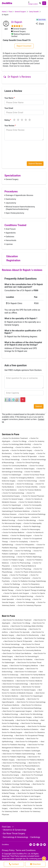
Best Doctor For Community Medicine (27, 650)
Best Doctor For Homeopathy (14, 699)
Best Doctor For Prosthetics (14, 778)
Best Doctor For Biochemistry (28, 635)
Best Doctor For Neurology (31, 723)
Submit (39, 406)
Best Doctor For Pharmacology (15, 763)
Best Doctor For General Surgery (24, 690)
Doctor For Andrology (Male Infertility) (17, 444)
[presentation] (24, 147)
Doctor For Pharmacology (21, 563)
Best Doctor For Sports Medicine (15, 799)
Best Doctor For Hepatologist (32, 696)
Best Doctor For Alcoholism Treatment (18, 620)
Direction (35, 864)
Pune (10, 12)
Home (4, 12)
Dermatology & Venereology (16, 837)
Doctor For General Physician (33, 496)
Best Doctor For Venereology (21, 808)
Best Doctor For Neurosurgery (14, 726)
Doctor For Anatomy (37, 441)
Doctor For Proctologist (19, 575)
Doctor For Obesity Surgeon (22, 536)
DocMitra (7, 3)
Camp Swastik (34, 12)
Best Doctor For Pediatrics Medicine (31, 760)
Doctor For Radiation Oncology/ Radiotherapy (29, 581)
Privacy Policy (8, 850)
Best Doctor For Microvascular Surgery (18, 717)
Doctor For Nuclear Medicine (14, 532)
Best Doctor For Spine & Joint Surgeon (26, 796)
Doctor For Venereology (26, 602)
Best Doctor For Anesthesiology (15, 629)
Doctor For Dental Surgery (25, 469)
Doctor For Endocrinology (28, 481)
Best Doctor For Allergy (22, 623)
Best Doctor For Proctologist (32, 775)
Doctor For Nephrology (32, 526)
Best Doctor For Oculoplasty (14, 739)
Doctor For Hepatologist (12, 505)
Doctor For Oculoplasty (20, 542)
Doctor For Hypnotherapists (14, 508)
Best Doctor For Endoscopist (26, 672)
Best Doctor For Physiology (25, 769)
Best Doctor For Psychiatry (24, 781)
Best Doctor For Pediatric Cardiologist (26, 751)
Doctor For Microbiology (27, 520)
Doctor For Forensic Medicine (30, 490)
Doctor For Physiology (23, 569)
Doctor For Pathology (23, 551)
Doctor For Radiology (12, 584)
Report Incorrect (24, 46)
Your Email (9, 108)
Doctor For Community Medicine (15, 466)
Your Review (10, 126)
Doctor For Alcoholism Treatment (16, 438)
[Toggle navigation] (44, 3)
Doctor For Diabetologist (12, 475)
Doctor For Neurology (11, 529)
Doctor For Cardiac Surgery (25, 453)
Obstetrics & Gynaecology (15, 830)
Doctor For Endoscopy (25, 484)
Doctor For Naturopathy (33, 523)
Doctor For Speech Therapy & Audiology (31, 590)
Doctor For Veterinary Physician (30, 605)
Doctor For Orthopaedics (25, 545)
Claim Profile (41, 20)
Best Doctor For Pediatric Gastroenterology (19, 754)
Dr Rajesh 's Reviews (17, 77)
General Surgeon (20, 12)
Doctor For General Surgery (13, 499)
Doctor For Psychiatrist (22, 578)
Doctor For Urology (24, 599)
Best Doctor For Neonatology (28, 720)
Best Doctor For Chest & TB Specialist (19, 641)
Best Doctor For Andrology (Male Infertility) (27, 626)
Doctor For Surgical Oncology (23, 596)
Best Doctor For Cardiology (35, 638)
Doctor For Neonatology (12, 526)
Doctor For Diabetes (33, 472)
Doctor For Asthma (23, 447)
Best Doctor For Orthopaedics (27, 742)
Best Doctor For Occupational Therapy (30, 735)
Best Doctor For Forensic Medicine (29, 681)
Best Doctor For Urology (12, 805)
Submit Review (35, 164)
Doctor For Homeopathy (33, 505)
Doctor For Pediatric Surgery (14, 560)
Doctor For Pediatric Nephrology (30, 557)
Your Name (10, 98)
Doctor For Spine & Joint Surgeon (17, 593)
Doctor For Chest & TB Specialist (25, 456)
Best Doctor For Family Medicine (33, 675)
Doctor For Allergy (20, 441)
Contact (14, 864)
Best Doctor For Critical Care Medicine (17, 653)
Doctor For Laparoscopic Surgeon (17, 517)
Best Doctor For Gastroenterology (16, 684)
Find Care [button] (8, 827)
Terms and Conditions (26, 850)
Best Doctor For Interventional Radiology (26, 708)
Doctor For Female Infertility (27, 487)
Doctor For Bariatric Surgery (22, 450)
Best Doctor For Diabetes (23, 659)
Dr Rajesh (17, 22)
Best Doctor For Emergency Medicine (24, 666)
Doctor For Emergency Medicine (23, 478)
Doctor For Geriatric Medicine (30, 502)
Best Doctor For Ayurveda (20, 632)
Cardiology (35, 837)
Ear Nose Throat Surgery (14, 833)
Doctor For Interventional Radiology (32, 514)
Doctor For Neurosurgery (31, 529)
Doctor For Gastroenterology (14, 493)
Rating (8, 120)
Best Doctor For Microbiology (32, 714)
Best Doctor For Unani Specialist (30, 802)
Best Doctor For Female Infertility (17, 678)
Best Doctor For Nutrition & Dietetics (25, 729)
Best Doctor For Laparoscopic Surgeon (18, 711)
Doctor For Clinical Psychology (28, 463)
